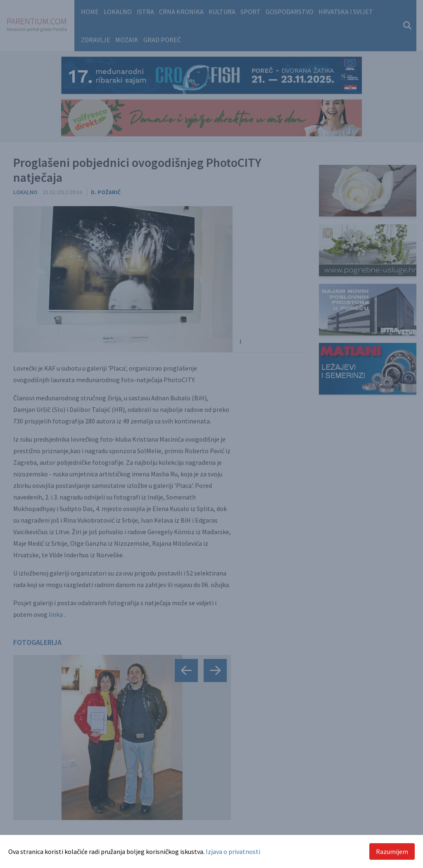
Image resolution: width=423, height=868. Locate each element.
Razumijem (392, 851)
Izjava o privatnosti (233, 851)
